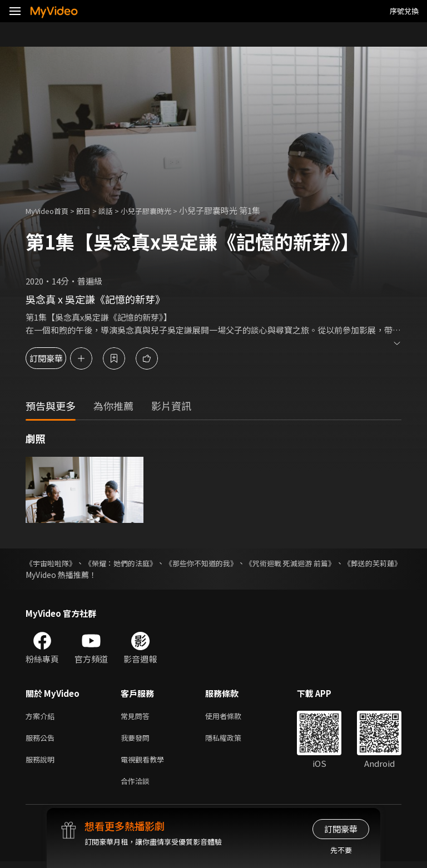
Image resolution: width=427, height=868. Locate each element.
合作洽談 (137, 787)
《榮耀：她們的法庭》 (137, 563)
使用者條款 (233, 717)
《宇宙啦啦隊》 (53, 563)
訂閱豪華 (56, 358)
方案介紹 (42, 717)
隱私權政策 (233, 740)
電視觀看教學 (146, 763)
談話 (117, 210)
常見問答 (137, 717)
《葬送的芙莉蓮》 (57, 575)
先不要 (341, 850)
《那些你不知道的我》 (234, 563)
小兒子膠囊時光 (162, 210)
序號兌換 (404, 11)
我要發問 (137, 740)
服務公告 (42, 740)
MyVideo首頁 (51, 210)
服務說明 (42, 763)
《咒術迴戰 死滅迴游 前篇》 (340, 563)
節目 (92, 210)
